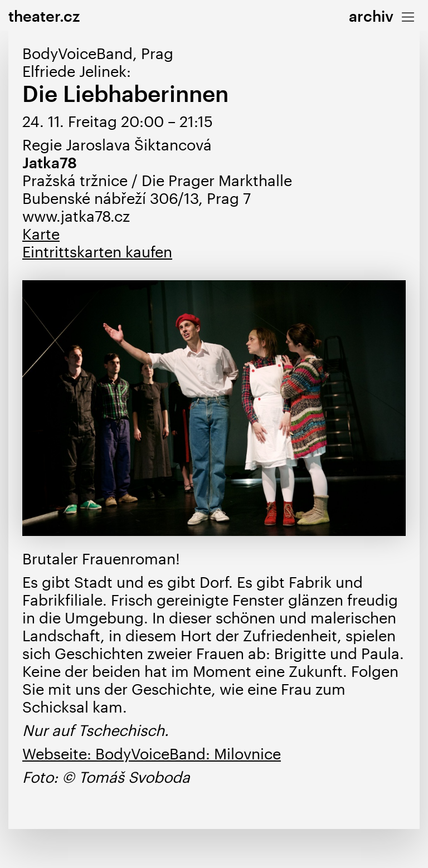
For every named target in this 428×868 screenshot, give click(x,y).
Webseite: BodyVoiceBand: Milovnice (152, 754)
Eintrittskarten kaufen (97, 252)
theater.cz (44, 16)
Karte (41, 234)
